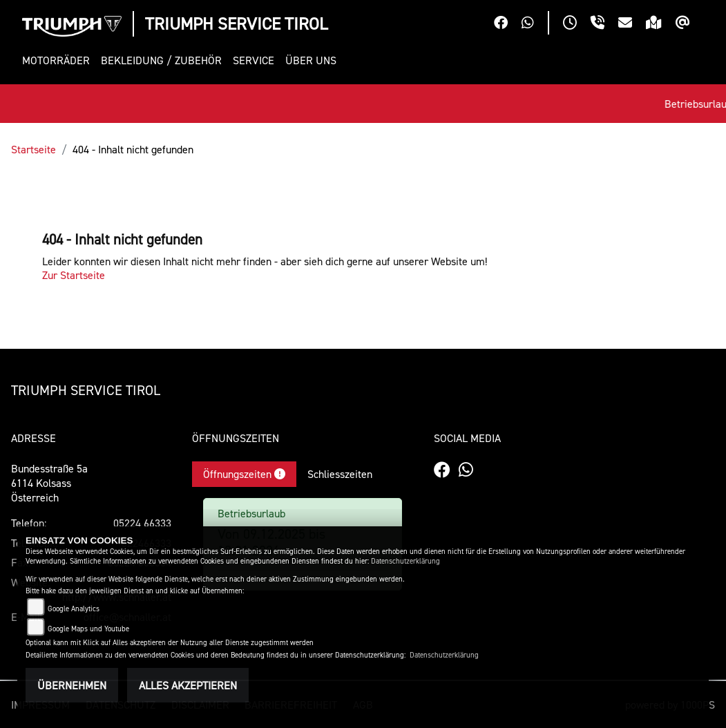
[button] (59, 60)
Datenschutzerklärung (405, 561)
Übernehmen (72, 685)
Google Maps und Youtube (88, 629)
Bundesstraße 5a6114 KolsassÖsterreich (49, 483)
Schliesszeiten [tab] (340, 474)
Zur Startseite (74, 275)
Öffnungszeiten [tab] (244, 474)
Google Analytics (74, 609)
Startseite (34, 149)
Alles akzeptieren (188, 685)
